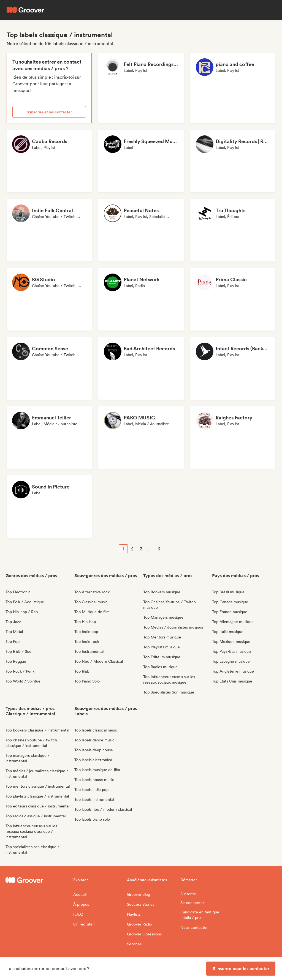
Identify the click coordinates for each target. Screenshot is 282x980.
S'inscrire (188, 894)
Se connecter (192, 903)
